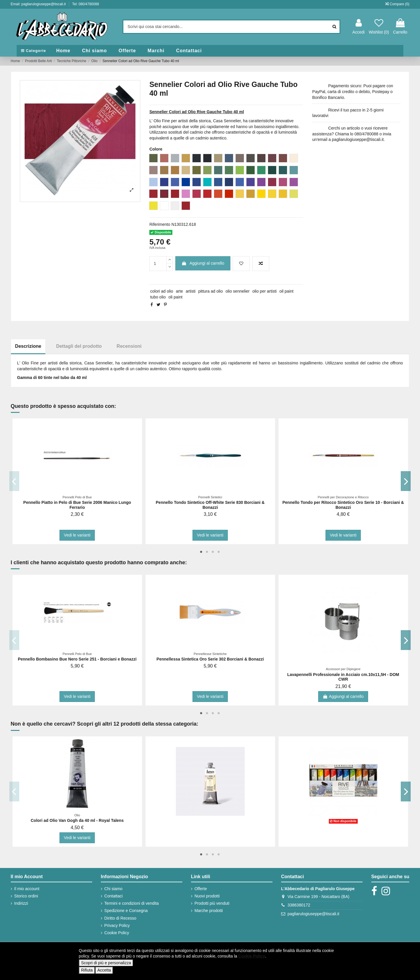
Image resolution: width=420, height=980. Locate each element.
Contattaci (114, 896)
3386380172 (299, 905)
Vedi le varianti (77, 535)
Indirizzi (21, 903)
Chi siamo (113, 889)
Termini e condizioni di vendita (132, 903)
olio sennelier (238, 291)
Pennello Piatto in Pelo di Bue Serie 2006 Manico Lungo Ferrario (77, 505)
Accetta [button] (104, 970)
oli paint (175, 297)
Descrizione (28, 346)
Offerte (201, 889)
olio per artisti (264, 291)
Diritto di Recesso (120, 918)
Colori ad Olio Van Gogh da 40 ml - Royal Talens (77, 820)
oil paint (286, 291)
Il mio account (27, 889)
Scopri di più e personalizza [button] (106, 963)
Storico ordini (26, 896)
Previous (14, 481)
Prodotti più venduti (212, 903)
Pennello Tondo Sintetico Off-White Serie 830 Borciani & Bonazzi (210, 505)
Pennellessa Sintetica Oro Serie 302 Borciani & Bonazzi (210, 659)
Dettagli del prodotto (79, 346)
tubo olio (158, 297)
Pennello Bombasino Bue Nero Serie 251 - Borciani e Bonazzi (77, 659)
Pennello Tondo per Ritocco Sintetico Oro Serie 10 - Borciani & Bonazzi (343, 505)
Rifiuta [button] (87, 970)
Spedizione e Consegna (126, 911)
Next (406, 481)
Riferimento (160, 224)
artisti (191, 291)
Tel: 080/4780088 (85, 4)
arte (179, 291)
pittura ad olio (211, 291)
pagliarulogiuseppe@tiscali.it (314, 914)
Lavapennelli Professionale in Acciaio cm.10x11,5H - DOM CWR (343, 677)
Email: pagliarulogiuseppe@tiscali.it (39, 4)
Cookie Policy (117, 933)
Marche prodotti (209, 911)
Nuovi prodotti (207, 896)
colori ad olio (162, 291)
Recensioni (129, 346)
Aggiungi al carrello (203, 263)
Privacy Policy (117, 925)
